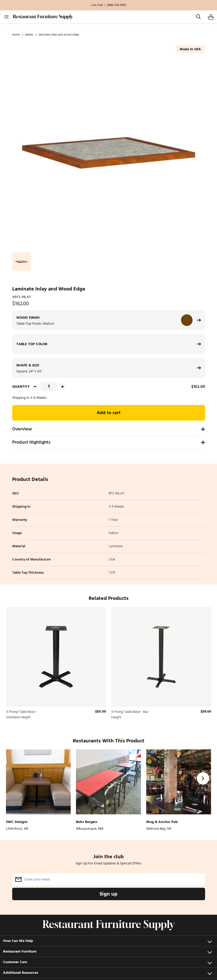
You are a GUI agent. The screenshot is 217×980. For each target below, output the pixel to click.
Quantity (21, 386)
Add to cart (109, 413)
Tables (29, 35)
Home (16, 35)
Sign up (108, 894)
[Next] (203, 778)
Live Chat (97, 5)
